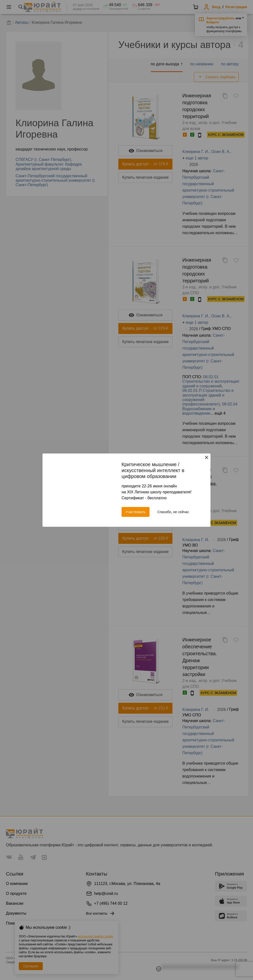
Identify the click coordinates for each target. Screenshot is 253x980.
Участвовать (136, 512)
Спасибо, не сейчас (173, 512)
